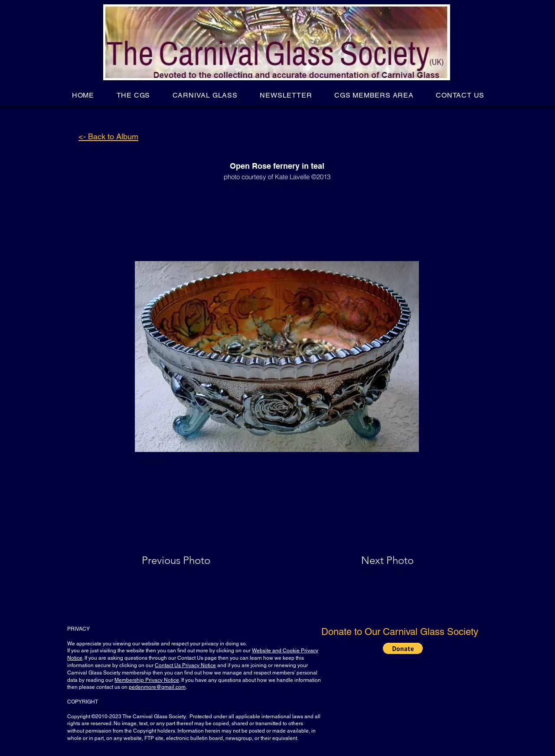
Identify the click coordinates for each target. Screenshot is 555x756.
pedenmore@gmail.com (157, 687)
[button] (133, 95)
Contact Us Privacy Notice (185, 665)
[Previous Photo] (188, 560)
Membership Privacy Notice (147, 680)
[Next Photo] (370, 560)
